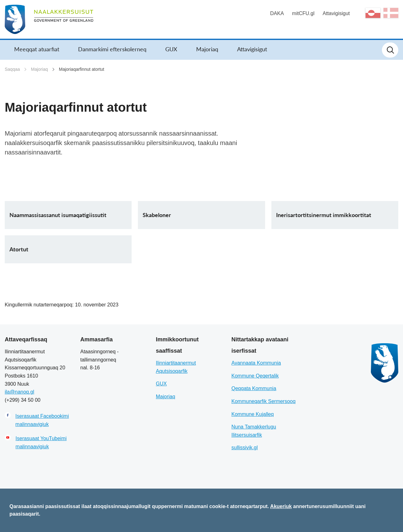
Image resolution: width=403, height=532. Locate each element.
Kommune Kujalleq (253, 414)
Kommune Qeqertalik (255, 376)
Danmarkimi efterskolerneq (112, 49)
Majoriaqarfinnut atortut (82, 69)
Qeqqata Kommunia (254, 388)
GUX (171, 49)
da (391, 13)
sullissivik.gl (245, 448)
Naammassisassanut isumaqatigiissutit (58, 215)
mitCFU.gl (303, 13)
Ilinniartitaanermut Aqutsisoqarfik (176, 367)
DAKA (277, 13)
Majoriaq (207, 49)
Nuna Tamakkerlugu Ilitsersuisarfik (254, 431)
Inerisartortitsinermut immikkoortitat (324, 215)
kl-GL (373, 13)
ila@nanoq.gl (20, 392)
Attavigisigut (336, 13)
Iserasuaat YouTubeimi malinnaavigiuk (41, 442)
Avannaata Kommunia (256, 363)
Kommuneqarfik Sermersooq (264, 401)
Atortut (19, 249)
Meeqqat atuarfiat (37, 49)
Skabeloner (157, 215)
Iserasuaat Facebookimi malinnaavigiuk (42, 420)
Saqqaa (12, 69)
